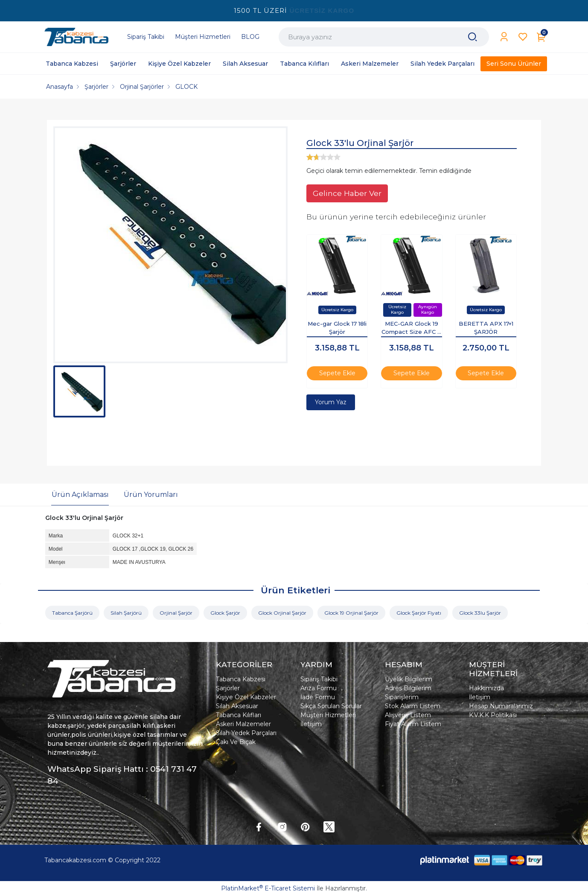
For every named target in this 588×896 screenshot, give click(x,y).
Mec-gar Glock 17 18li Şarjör (337, 328)
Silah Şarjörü (126, 613)
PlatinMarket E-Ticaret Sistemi (268, 888)
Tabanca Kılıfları (239, 715)
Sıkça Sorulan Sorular (331, 706)
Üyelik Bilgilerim (409, 679)
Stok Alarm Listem (413, 706)
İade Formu (318, 697)
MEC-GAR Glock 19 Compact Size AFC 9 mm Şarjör (411, 329)
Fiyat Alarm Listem (413, 724)
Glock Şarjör (225, 613)
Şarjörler (228, 688)
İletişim (311, 724)
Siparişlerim (402, 697)
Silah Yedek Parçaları (246, 733)
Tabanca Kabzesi (241, 679)
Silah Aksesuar (237, 706)
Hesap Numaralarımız (501, 706)
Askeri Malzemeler (243, 724)
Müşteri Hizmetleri (328, 715)
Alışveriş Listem (408, 715)
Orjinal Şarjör (176, 613)
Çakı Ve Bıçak (236, 742)
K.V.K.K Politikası (493, 715)
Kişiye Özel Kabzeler (246, 697)
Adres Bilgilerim (408, 688)
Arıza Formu (319, 688)
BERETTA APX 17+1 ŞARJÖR (486, 328)
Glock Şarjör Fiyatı (419, 613)
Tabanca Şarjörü (72, 613)
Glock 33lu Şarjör (480, 613)
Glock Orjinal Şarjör (282, 613)
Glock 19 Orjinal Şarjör (351, 613)
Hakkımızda (486, 688)
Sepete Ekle (337, 373)
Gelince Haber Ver (347, 193)
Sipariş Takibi (319, 679)
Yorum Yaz (331, 402)
